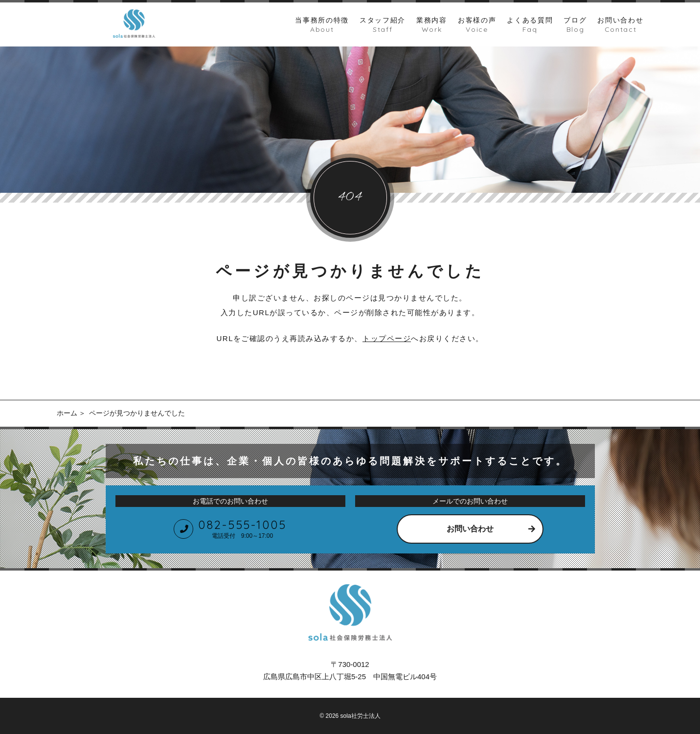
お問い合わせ (470, 529)
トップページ (387, 338)
